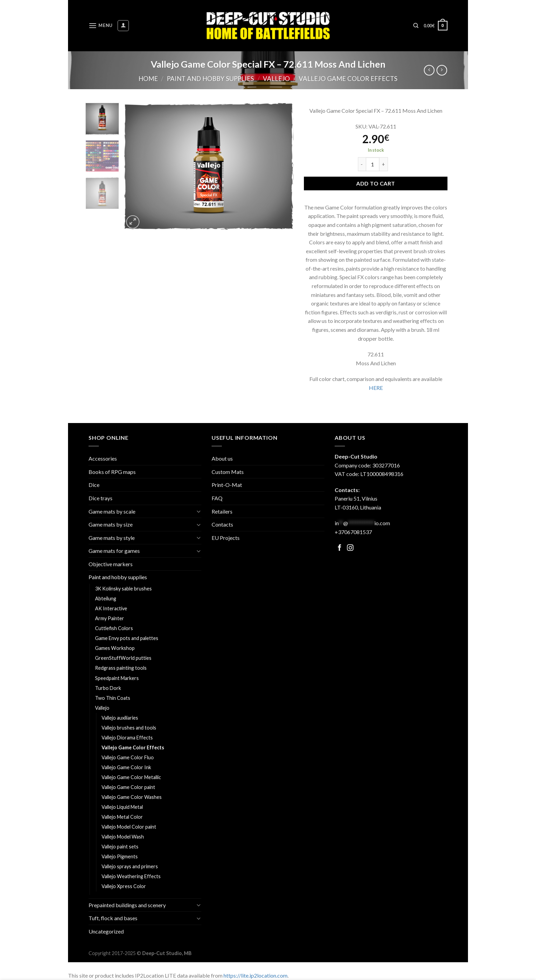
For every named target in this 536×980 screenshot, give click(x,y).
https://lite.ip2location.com (256, 975)
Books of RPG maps (112, 472)
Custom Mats (228, 472)
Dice (94, 485)
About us (222, 458)
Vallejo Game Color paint (128, 787)
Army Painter (110, 618)
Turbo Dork (108, 688)
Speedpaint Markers (117, 678)
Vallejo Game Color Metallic (131, 777)
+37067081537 (353, 532)
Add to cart (376, 183)
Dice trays (100, 498)
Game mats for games (114, 551)
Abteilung (106, 598)
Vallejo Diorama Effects (127, 738)
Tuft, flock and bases (113, 918)
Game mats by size (111, 524)
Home (148, 79)
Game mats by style (112, 538)
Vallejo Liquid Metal (122, 807)
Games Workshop (115, 648)
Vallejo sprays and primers (130, 866)
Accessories (103, 458)
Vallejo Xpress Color (124, 886)
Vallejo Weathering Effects (131, 876)
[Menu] (100, 25)
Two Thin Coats (113, 698)
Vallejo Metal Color (122, 817)
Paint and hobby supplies (210, 79)
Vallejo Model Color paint (129, 827)
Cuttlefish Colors (114, 628)
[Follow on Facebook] (340, 548)
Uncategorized (106, 931)
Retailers (222, 511)
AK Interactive (111, 608)
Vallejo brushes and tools (129, 728)
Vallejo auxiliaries (120, 718)
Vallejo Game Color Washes (132, 797)
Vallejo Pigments (120, 856)
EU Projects (226, 538)
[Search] (416, 26)
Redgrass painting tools (121, 668)
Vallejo (276, 79)
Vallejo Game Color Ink (126, 767)
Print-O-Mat (227, 485)
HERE (376, 388)
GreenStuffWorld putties (123, 658)
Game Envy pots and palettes (127, 638)
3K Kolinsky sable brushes (123, 589)
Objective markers (111, 564)
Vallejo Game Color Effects (348, 79)
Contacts (222, 524)
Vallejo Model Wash (123, 837)
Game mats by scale (112, 511)
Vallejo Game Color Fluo (128, 757)
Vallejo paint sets (120, 847)
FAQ (217, 498)
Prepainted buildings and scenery (127, 905)
